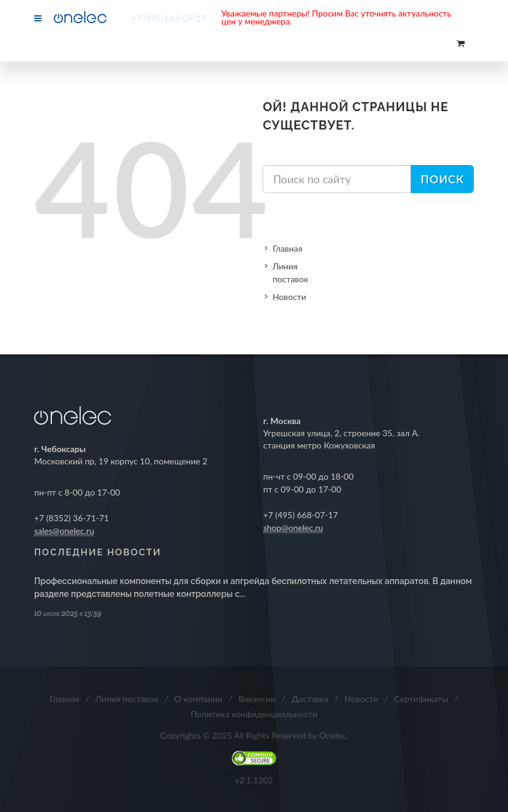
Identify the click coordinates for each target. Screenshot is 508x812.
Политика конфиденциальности (254, 714)
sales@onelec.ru (64, 531)
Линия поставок (290, 272)
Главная (287, 248)
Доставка (310, 699)
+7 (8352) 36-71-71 (72, 518)
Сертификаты (422, 699)
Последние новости (98, 552)
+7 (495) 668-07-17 (169, 18)
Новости (289, 297)
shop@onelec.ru (293, 528)
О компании (198, 699)
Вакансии (257, 699)
